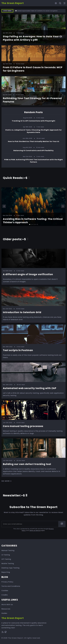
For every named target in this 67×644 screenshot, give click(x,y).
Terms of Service (35, 530)
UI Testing (6, 555)
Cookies (5, 591)
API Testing (6, 559)
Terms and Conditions (11, 586)
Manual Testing (8, 550)
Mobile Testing (8, 563)
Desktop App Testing (10, 568)
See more (7, 481)
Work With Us (7, 605)
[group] (33, 207)
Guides (4, 613)
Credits (5, 595)
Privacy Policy (7, 582)
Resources (6, 609)
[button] (4, 206)
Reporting (6, 572)
